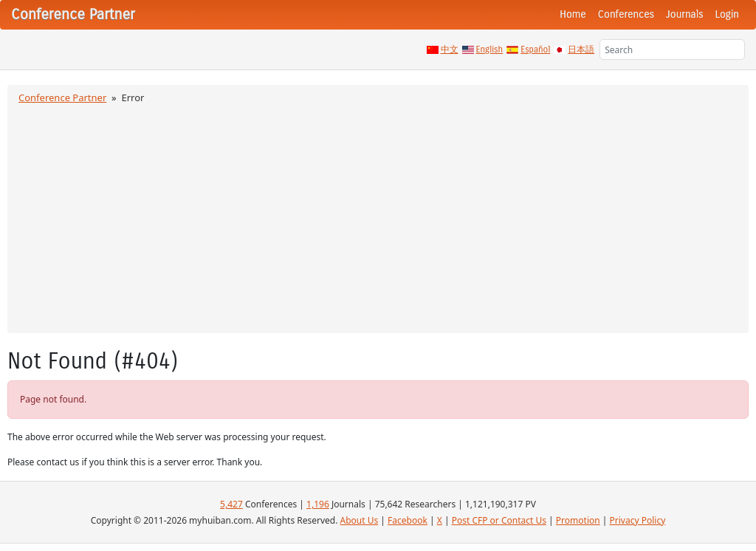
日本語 (581, 49)
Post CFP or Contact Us (499, 520)
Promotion (578, 520)
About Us (360, 520)
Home (573, 14)
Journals (684, 14)
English (490, 49)
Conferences (626, 14)
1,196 (318, 504)
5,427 (231, 504)
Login (727, 14)
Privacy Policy (638, 520)
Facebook (408, 520)
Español (535, 49)
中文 (450, 49)
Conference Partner (62, 97)
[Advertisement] (378, 216)
